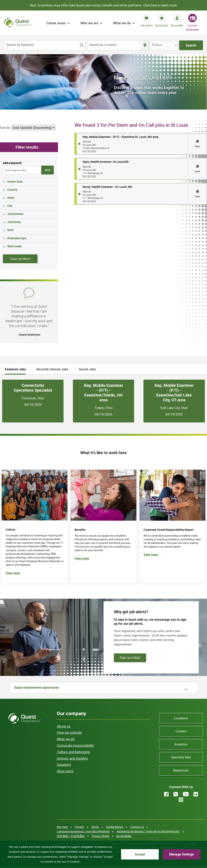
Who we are (89, 23)
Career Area (15, 181)
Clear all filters (20, 259)
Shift (10, 230)
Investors (181, 744)
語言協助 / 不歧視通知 (71, 836)
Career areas (56, 23)
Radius (157, 45)
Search (191, 45)
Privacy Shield (100, 836)
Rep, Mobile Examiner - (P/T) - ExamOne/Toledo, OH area (103, 393)
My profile (177, 25)
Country (12, 190)
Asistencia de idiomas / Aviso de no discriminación (148, 831)
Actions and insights (72, 758)
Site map (62, 827)
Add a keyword (12, 163)
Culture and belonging (73, 752)
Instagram (181, 800)
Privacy (79, 827)
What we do (122, 23)
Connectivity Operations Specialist (33, 388)
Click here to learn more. (160, 5)
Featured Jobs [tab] (15, 369)
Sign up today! (130, 657)
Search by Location (103, 45)
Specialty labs (181, 757)
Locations (181, 718)
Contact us (137, 827)
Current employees (192, 27)
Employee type (17, 238)
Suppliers (64, 765)
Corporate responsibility (75, 745)
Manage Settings (182, 854)
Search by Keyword (20, 45)
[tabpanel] (103, 401)
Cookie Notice (115, 827)
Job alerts (146, 25)
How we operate (69, 732)
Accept (140, 854)
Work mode (14, 246)
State (11, 198)
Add (48, 170)
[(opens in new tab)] (172, 526)
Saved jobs (162, 25)
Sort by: (5, 128)
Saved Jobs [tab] (87, 369)
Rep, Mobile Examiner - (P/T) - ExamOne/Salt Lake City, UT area (174, 393)
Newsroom (181, 770)
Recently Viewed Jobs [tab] (52, 369)
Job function (15, 214)
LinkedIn (196, 794)
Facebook (166, 794)
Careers (181, 731)
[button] (197, 144)
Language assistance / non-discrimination (83, 831)
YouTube (186, 794)
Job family (14, 222)
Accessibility (124, 836)
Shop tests (65, 771)
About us (64, 726)
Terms (95, 827)
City (10, 206)
